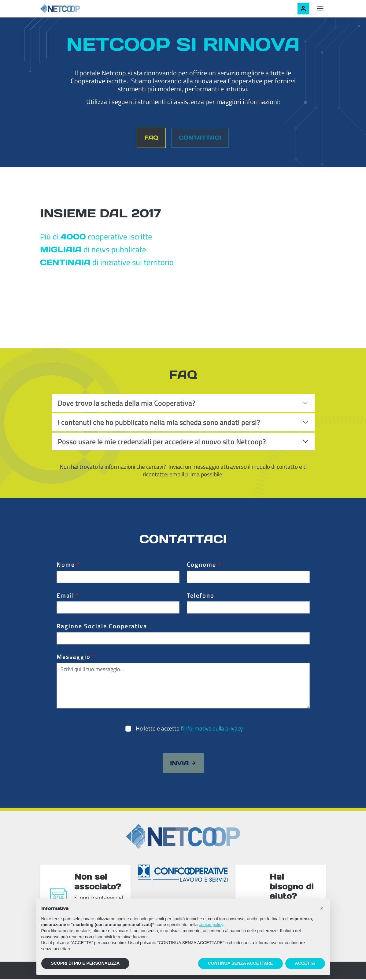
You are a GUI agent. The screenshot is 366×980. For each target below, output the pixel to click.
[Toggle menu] (320, 9)
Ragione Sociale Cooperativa (102, 627)
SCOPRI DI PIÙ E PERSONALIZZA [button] (85, 963)
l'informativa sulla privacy (212, 729)
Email (68, 596)
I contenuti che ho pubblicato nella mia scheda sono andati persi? (159, 423)
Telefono (201, 596)
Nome (68, 565)
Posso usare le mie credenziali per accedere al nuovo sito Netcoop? (162, 442)
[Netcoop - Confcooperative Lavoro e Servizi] (74, 9)
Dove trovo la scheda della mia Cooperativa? (127, 404)
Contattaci (200, 138)
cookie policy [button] (211, 925)
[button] (322, 908)
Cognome (204, 565)
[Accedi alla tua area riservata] (303, 9)
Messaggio (76, 658)
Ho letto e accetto (189, 729)
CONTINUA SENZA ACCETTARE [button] (240, 963)
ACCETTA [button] (305, 963)
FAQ (150, 138)
